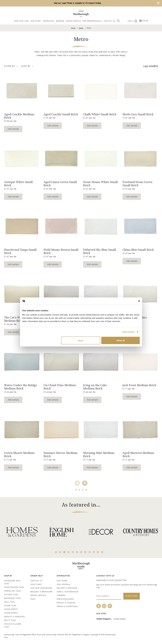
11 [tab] (98, 552)
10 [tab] (94, 552)
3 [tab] (64, 552)
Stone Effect (11, 613)
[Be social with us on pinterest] (110, 606)
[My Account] (132, 21)
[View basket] (144, 21)
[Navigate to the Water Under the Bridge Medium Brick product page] (22, 362)
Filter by (11, 66)
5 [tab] (73, 552)
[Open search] (118, 21)
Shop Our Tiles (21, 21)
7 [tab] (81, 552)
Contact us (36, 581)
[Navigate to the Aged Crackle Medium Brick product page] (22, 91)
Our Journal (64, 585)
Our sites (101, 614)
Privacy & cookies (66, 603)
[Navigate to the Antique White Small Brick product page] (22, 159)
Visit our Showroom (41, 588)
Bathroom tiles (12, 598)
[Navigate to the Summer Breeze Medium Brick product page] (61, 429)
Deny (81, 340)
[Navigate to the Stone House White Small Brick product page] (101, 159)
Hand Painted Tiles (14, 587)
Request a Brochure (41, 592)
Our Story (36, 21)
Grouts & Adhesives (14, 617)
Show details (128, 332)
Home (73, 28)
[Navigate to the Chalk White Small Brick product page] (101, 91)
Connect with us (105, 576)
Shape (81, 28)
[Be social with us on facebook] (99, 606)
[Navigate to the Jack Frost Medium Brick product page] (140, 362)
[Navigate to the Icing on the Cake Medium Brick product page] (101, 362)
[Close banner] (139, 301)
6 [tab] (77, 552)
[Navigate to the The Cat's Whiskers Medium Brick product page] (22, 294)
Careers (61, 596)
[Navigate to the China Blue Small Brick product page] (140, 226)
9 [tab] (89, 552)
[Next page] (85, 483)
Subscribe (132, 596)
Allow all (121, 340)
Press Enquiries (65, 599)
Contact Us (109, 21)
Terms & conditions (67, 607)
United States (120, 619)
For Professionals (92, 21)
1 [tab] (56, 552)
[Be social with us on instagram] (104, 606)
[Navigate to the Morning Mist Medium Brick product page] (101, 429)
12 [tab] (102, 552)
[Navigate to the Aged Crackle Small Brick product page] (61, 91)
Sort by (28, 66)
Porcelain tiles (12, 591)
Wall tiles (9, 602)
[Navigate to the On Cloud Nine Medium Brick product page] (61, 362)
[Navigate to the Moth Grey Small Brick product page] (140, 91)
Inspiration (48, 21)
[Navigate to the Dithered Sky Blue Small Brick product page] (101, 226)
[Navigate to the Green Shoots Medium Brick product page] (22, 429)
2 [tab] (60, 552)
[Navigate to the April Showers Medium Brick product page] (140, 429)
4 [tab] (68, 552)
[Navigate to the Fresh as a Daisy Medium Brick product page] (101, 294)
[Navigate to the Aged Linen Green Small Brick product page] (61, 159)
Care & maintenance (68, 592)
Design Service (73, 21)
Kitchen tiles (11, 595)
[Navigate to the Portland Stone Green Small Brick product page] (140, 159)
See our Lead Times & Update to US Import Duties (77, 3)
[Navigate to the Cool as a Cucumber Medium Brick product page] (61, 294)
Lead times (36, 585)
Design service (38, 596)
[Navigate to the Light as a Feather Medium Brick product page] (140, 294)
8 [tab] (85, 552)
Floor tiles (10, 606)
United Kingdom (103, 619)
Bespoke (60, 21)
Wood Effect (11, 609)
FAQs (33, 599)
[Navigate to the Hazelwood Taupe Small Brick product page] (22, 226)
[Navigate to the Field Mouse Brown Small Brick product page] (61, 226)
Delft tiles (10, 620)
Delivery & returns (67, 588)
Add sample (13, 129)
